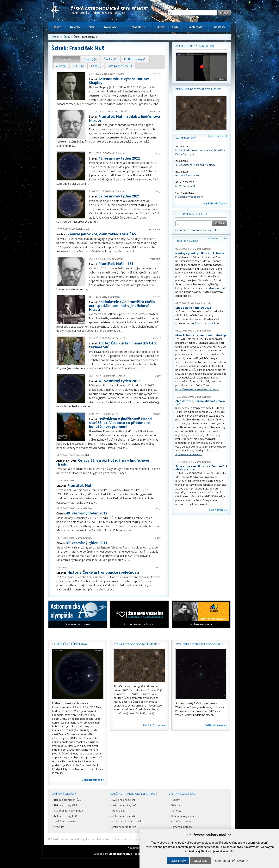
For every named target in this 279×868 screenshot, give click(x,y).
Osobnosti (155, 111)
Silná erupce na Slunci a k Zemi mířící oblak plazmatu (201, 468)
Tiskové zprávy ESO (65, 816)
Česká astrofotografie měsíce (198, 89)
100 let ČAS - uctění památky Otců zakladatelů (123, 345)
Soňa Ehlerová (202, 303)
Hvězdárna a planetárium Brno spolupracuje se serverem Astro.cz (136, 839)
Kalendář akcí (186, 138)
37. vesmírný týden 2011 (87, 543)
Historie (157, 74)
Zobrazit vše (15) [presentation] (67, 59)
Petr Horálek (82, 455)
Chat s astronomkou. (207, 323)
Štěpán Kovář (115, 259)
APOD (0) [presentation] (79, 66)
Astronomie (155, 229)
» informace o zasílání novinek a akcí (197, 230)
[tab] (67, 59)
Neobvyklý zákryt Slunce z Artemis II (201, 253)
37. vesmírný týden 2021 (119, 196)
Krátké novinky (187, 240)
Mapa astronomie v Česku (128, 821)
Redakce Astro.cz (85, 229)
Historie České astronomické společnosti (103, 572)
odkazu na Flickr (217, 288)
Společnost (195, 27)
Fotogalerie (138, 27)
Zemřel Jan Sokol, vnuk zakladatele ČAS (102, 234)
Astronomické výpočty (125, 805)
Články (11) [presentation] (111, 59)
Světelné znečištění (124, 800)
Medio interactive (120, 854)
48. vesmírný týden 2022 (119, 158)
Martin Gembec (117, 153)
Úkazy (158, 153)
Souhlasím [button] (178, 861)
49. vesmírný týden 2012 (87, 513)
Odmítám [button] (201, 861)
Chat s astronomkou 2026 (193, 308)
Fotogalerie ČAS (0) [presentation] (120, 66)
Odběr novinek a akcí (191, 214)
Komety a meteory (182, 827)
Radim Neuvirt (116, 74)
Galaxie (175, 805)
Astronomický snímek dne (195, 46)
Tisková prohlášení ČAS (68, 800)
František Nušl (80, 485)
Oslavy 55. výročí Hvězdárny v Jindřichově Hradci (103, 462)
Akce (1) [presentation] (61, 66)
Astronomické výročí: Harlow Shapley (119, 81)
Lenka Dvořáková (118, 111)
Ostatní (157, 338)
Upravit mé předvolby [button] (232, 861)
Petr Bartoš (114, 297)
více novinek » (218, 510)
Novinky (75, 27)
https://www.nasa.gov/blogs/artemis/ (197, 389)
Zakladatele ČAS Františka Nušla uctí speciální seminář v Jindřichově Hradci (122, 306)
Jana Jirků (113, 414)
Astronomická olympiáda (68, 811)
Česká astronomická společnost (76, 839)
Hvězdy (175, 800)
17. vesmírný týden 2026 (69, 644)
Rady (175, 27)
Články (57, 27)
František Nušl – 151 (116, 264)
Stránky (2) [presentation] (91, 59)
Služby (161, 27)
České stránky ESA (65, 821)
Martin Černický (117, 338)
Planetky (176, 811)
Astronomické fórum (124, 827)
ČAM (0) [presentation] (96, 66)
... (159, 104)
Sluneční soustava (182, 821)
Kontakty (220, 27)
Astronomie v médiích (125, 816)
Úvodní (56, 37)
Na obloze (110, 27)
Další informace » (93, 780)
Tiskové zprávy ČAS (65, 805)
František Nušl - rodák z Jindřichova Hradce (124, 118)
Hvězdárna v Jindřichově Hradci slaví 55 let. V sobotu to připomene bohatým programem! (121, 423)
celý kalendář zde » (215, 203)
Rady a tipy (119, 811)
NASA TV (59, 827)
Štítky (67, 37)
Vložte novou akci (220, 136)
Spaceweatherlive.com (189, 454)
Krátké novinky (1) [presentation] (135, 59)
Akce (92, 27)
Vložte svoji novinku (218, 238)
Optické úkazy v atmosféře (187, 816)
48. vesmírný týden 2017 (119, 381)
